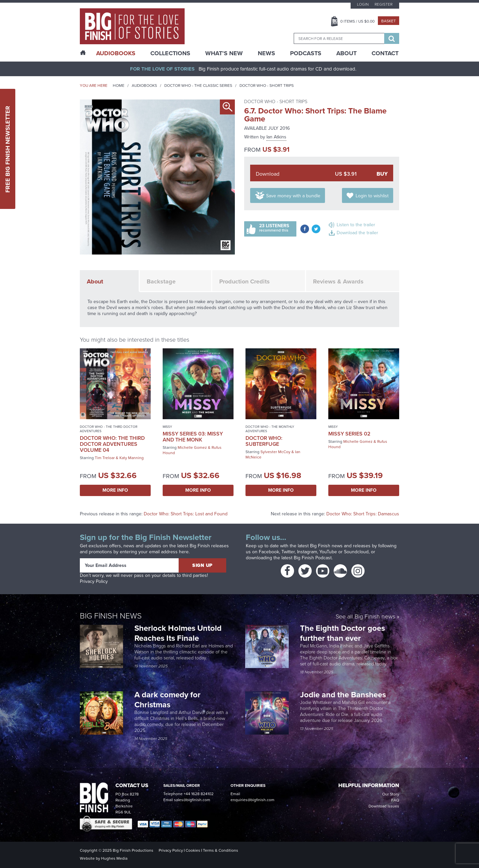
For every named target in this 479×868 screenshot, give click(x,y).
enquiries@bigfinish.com (252, 800)
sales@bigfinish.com (192, 800)
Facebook (269, 552)
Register (384, 4)
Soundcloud (356, 552)
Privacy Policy (94, 581)
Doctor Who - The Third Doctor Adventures (109, 429)
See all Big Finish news (365, 617)
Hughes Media (114, 858)
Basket (389, 21)
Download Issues (384, 806)
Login (363, 4)
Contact (385, 53)
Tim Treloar (105, 458)
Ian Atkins (276, 137)
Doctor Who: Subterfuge (264, 441)
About (346, 53)
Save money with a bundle (293, 196)
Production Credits (244, 281)
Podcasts (306, 53)
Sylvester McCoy (275, 452)
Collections (170, 53)
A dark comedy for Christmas (167, 700)
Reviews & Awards (338, 281)
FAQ (395, 800)
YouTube (328, 552)
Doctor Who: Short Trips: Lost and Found (186, 514)
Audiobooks (144, 86)
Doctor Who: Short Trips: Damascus (363, 514)
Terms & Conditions (221, 850)
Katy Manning (132, 458)
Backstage (161, 281)
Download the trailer (357, 233)
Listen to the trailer (356, 225)
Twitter (288, 552)
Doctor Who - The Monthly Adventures (270, 429)
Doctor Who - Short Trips (267, 86)
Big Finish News (111, 616)
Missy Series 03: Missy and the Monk (193, 437)
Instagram (307, 552)
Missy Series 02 (349, 434)
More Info (115, 490)
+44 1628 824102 (199, 794)
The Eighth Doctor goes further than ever (342, 633)
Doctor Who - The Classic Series (198, 86)
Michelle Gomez (192, 447)
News (266, 53)
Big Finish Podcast (313, 558)
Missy (167, 427)
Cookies (193, 850)
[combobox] (339, 38)
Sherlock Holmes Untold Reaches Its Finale (178, 633)
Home (119, 86)
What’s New (224, 53)
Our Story (391, 794)
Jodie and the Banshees (344, 695)
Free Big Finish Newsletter (8, 149)
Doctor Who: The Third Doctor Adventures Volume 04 (112, 444)
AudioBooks (116, 53)
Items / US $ (357, 21)
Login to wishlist (372, 196)
